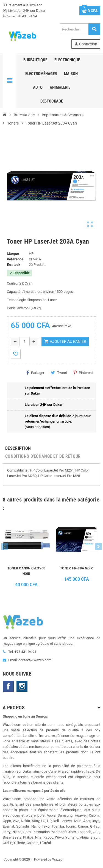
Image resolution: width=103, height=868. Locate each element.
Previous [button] (5, 546)
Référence (15, 259)
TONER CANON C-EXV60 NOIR (27, 571)
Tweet (59, 373)
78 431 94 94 (20, 16)
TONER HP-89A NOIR (76, 568)
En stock (14, 265)
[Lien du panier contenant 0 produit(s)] (90, 11)
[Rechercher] (80, 29)
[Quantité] (24, 341)
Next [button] (98, 546)
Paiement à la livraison (23, 5)
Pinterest (83, 373)
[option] (27, 553)
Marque (13, 254)
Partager (35, 373)
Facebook (8, 686)
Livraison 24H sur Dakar (24, 11)
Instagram (22, 686)
